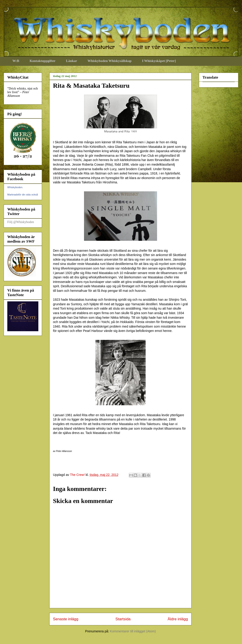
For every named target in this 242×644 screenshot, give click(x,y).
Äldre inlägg (178, 619)
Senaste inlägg (66, 619)
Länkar (71, 61)
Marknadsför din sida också (23, 195)
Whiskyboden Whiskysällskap (109, 61)
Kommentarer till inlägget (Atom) (133, 631)
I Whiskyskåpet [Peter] (159, 61)
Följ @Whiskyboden (21, 222)
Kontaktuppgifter (43, 61)
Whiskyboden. (15, 187)
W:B (16, 61)
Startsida (123, 619)
